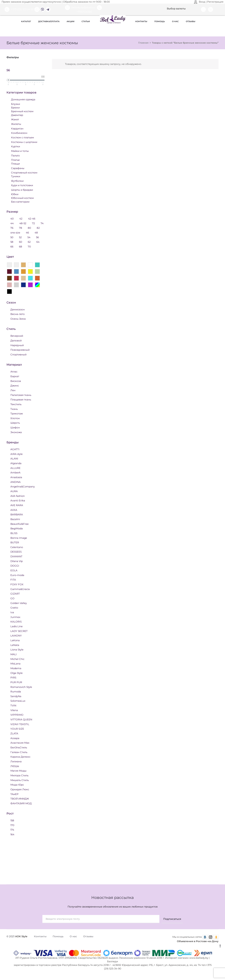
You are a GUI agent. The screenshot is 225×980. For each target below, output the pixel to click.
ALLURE (15, 468)
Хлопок (15, 418)
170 (12, 825)
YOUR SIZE (17, 729)
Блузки (16, 104)
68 (21, 246)
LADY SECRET (19, 631)
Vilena (14, 710)
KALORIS (16, 621)
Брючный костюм (22, 111)
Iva (12, 612)
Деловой (16, 340)
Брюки (15, 107)
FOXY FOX (17, 584)
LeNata (15, 645)
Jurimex (15, 617)
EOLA (14, 570)
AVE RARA (17, 505)
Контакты (141, 21)
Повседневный (20, 350)
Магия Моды (18, 771)
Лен (13, 390)
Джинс (15, 385)
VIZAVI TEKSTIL (20, 724)
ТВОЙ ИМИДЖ (20, 798)
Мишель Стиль (20, 780)
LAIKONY (16, 635)
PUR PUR (16, 682)
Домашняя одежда (23, 99)
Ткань (14, 409)
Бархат (15, 376)
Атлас (14, 371)
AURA (14, 491)
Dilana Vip (17, 561)
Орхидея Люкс (20, 789)
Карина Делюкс (20, 757)
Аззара (15, 738)
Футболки (17, 181)
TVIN (13, 705)
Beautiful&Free (19, 524)
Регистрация (215, 2)
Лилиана (16, 761)
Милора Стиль (19, 775)
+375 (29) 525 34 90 (19, 9)
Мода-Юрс (17, 785)
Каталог (26, 21)
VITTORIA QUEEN (21, 719)
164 (12, 834)
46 (27, 232)
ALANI (14, 458)
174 (12, 830)
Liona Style (17, 649)
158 (12, 820)
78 (21, 228)
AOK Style (21, 936)
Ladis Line (16, 626)
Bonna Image (19, 538)
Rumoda (16, 691)
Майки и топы (20, 151)
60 (21, 242)
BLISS (14, 533)
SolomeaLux (18, 701)
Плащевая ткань (21, 399)
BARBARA (17, 514)
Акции (71, 21)
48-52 (23, 223)
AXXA (14, 510)
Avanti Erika (18, 500)
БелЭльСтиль (19, 747)
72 (33, 223)
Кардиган (17, 128)
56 (37, 237)
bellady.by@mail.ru (80, 7)
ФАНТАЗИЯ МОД (21, 803)
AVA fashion (18, 496)
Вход (200, 2)
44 (12, 223)
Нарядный (17, 345)
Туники (16, 176)
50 (12, 237)
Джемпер (17, 115)
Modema (16, 668)
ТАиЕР (14, 794)
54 (29, 237)
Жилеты (16, 124)
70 (29, 246)
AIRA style (16, 454)
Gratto (14, 607)
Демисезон (18, 309)
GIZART (15, 593)
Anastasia (16, 477)
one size (15, 232)
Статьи (86, 21)
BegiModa (17, 528)
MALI (14, 654)
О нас (175, 21)
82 (38, 228)
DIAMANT (16, 556)
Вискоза (16, 381)
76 (12, 228)
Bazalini (15, 519)
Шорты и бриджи (22, 190)
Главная (143, 43)
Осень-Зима (18, 319)
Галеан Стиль (19, 752)
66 (12, 246)
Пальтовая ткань (21, 395)
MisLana (15, 663)
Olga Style (16, 673)
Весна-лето (18, 314)
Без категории (20, 202)
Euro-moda (17, 575)
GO (12, 598)
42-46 (32, 218)
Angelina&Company (23, 486)
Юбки (15, 194)
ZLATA (14, 733)
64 (38, 242)
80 (29, 228)
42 (21, 218)
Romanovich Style (21, 687)
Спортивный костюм (24, 172)
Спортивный (18, 354)
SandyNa (16, 696)
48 (36, 232)
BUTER (15, 542)
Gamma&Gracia (20, 589)
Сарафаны (18, 168)
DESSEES (16, 552)
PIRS (13, 677)
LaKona (15, 640)
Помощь (160, 21)
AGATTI (15, 449)
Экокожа (16, 432)
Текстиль (16, 404)
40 (12, 218)
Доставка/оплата (49, 21)
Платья (15, 160)
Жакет (15, 119)
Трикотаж (17, 413)
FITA (13, 579)
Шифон (15, 427)
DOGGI (15, 566)
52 (20, 237)
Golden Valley (19, 603)
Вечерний (17, 336)
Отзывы (191, 21)
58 (12, 242)
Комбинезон (19, 133)
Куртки (16, 146)
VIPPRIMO (17, 715)
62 (29, 242)
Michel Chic (17, 659)
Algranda (16, 463)
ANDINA (16, 482)
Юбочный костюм (22, 198)
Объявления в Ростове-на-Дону (198, 941)
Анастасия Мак (20, 743)
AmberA (15, 472)
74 (42, 223)
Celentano (17, 547)
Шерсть (15, 423)
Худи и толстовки (22, 185)
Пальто (15, 155)
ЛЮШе (15, 766)
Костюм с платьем (22, 137)
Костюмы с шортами (24, 142)
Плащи (15, 163)
